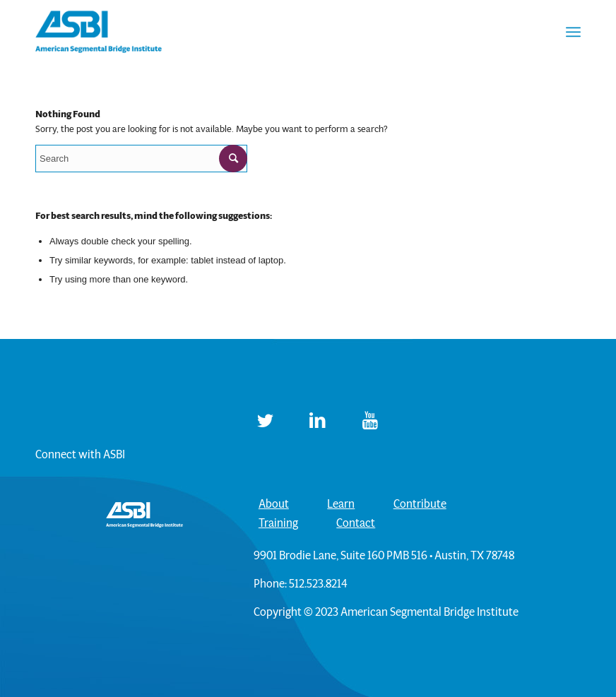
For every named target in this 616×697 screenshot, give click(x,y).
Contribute (420, 504)
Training (278, 523)
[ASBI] (99, 32)
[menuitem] (573, 32)
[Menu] (573, 32)
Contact (356, 523)
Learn (341, 504)
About (274, 504)
